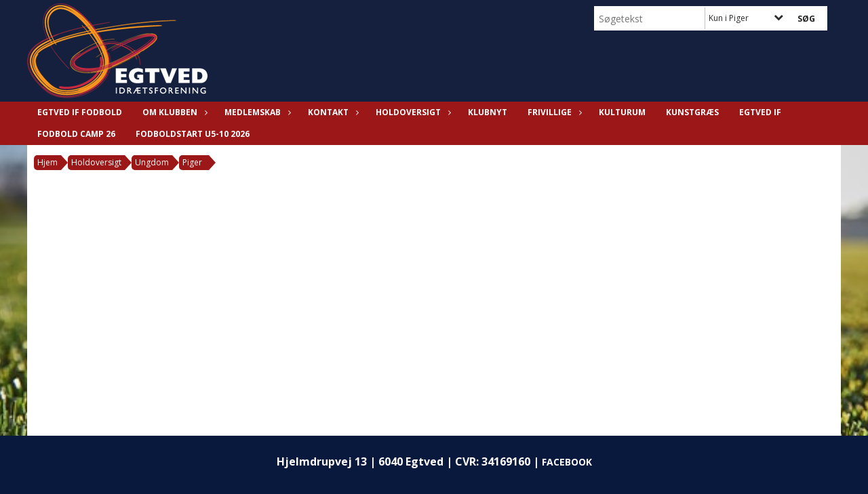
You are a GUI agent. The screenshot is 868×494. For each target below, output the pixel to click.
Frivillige (553, 112)
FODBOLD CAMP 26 (76, 134)
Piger (192, 162)
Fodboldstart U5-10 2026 (193, 134)
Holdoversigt (412, 112)
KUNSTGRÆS (692, 112)
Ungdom (152, 162)
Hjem (47, 162)
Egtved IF (760, 112)
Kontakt (332, 112)
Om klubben (173, 112)
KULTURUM (622, 112)
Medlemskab (256, 112)
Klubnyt (488, 112)
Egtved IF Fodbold (80, 112)
